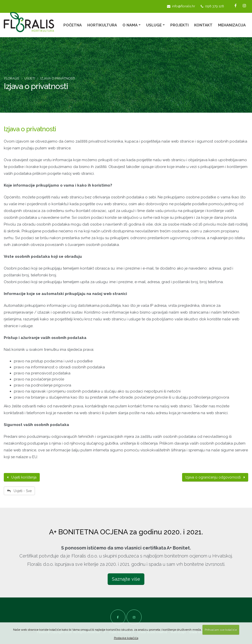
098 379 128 (212, 6)
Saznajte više (126, 579)
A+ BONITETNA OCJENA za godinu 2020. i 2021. (126, 532)
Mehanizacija (232, 25)
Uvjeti (30, 78)
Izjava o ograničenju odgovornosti (215, 477)
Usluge (154, 25)
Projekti (179, 25)
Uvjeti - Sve (19, 491)
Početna (73, 25)
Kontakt (203, 25)
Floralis (12, 78)
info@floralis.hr (181, 6)
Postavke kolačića (126, 638)
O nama (130, 25)
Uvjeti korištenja (22, 477)
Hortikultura (102, 25)
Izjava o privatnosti (30, 129)
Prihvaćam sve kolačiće (221, 630)
